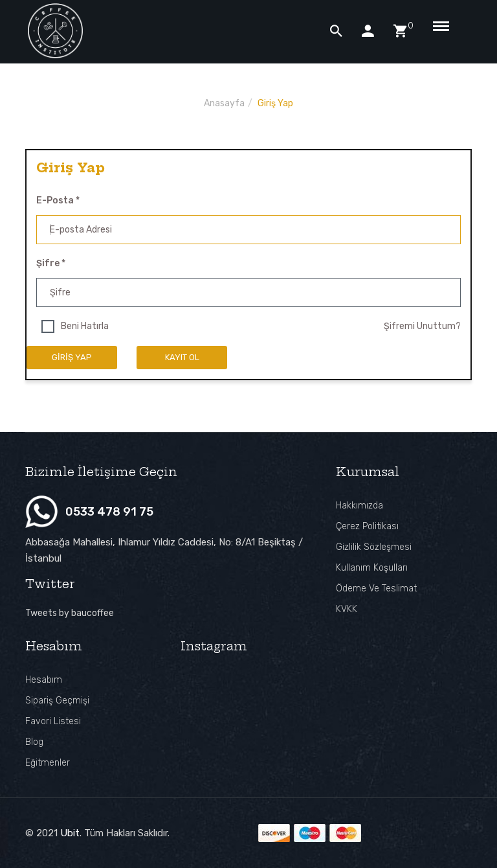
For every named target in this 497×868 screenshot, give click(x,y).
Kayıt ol (182, 357)
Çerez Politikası (367, 526)
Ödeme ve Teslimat (376, 588)
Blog (34, 742)
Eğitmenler (48, 763)
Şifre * (51, 263)
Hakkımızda (359, 506)
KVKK (347, 609)
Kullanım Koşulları (372, 568)
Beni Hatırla (85, 326)
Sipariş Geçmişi (57, 701)
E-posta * (58, 200)
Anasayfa (224, 103)
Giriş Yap (275, 103)
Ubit (70, 833)
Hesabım (44, 680)
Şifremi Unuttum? (422, 326)
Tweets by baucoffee (70, 613)
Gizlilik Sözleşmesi (374, 547)
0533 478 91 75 (109, 512)
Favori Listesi (53, 721)
